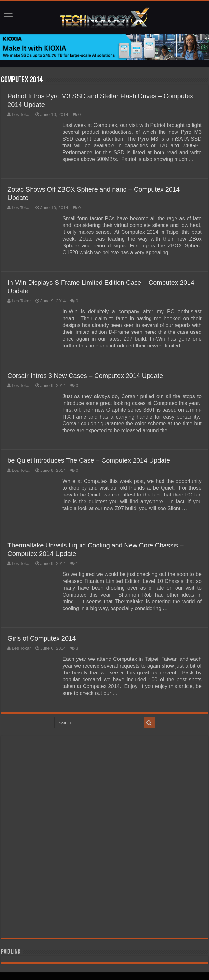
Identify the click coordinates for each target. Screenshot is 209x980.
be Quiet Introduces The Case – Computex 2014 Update (89, 460)
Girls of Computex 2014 (42, 638)
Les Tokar (21, 114)
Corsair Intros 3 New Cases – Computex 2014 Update (85, 376)
